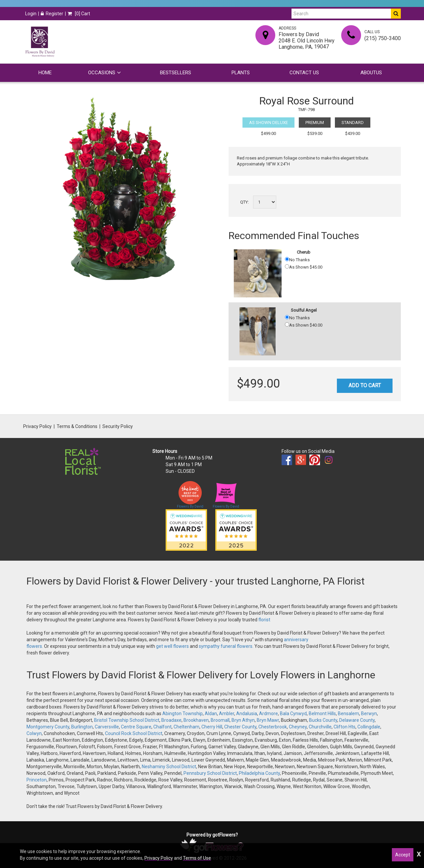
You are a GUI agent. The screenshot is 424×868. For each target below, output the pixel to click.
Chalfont (162, 727)
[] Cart (79, 14)
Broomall (220, 720)
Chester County (240, 727)
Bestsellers (176, 73)
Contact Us (304, 73)
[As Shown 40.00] (287, 324)
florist (264, 620)
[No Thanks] (287, 259)
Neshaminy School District (169, 767)
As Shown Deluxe (268, 123)
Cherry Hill (212, 727)
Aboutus (371, 73)
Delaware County (357, 720)
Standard (353, 123)
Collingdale (369, 727)
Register (52, 14)
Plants (241, 73)
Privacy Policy (37, 426)
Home (45, 73)
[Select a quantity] (265, 202)
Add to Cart (365, 385)
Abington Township (183, 713)
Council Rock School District (134, 733)
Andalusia (247, 713)
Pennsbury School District (210, 773)
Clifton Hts (344, 727)
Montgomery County (48, 727)
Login (31, 14)
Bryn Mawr (268, 720)
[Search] (341, 14)
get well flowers (172, 646)
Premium (315, 123)
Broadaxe (171, 720)
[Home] (40, 42)
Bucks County (323, 720)
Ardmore (268, 713)
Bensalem (348, 713)
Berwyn (369, 713)
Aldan (211, 713)
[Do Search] (396, 14)
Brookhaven (196, 720)
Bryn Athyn (243, 720)
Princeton (37, 780)
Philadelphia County (259, 773)
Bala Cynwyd (293, 713)
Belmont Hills (322, 713)
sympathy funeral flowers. (227, 646)
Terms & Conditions (77, 426)
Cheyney (298, 727)
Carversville (107, 727)
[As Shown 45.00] (287, 266)
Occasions (102, 73)
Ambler (227, 713)
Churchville (320, 727)
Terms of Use (197, 858)
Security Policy (118, 426)
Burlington (82, 727)
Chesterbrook (273, 727)
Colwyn (34, 733)
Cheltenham (186, 727)
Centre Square (136, 727)
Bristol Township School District (127, 720)
